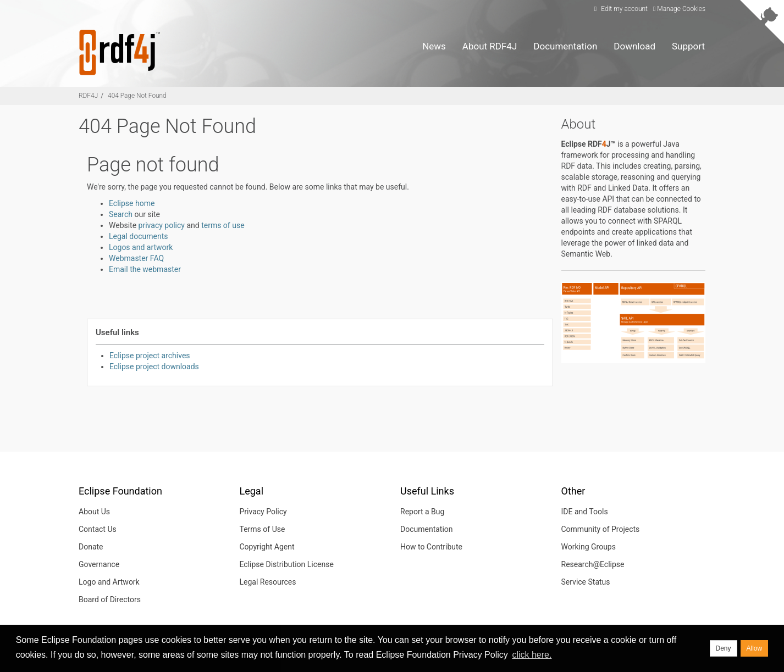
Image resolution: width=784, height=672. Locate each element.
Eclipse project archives (150, 356)
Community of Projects (601, 529)
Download (634, 46)
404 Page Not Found (137, 96)
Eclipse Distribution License (287, 564)
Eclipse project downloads (154, 366)
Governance (99, 564)
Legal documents (138, 236)
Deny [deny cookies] (724, 648)
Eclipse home (132, 203)
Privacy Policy (263, 512)
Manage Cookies (679, 9)
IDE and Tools (585, 512)
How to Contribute (431, 547)
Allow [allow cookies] (755, 648)
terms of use (223, 225)
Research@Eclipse (593, 564)
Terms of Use (263, 529)
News (434, 46)
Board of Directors (110, 599)
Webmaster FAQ (136, 258)
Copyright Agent (267, 547)
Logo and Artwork (109, 582)
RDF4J (88, 96)
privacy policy (162, 225)
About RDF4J (490, 46)
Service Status (586, 582)
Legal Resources (268, 582)
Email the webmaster (145, 269)
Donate (91, 547)
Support (688, 46)
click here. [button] (532, 655)
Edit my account (619, 9)
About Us (94, 512)
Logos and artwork (141, 247)
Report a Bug (422, 512)
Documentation (565, 46)
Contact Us (98, 529)
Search (121, 214)
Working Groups (589, 547)
